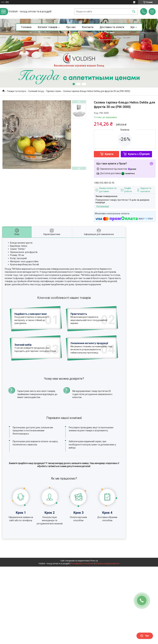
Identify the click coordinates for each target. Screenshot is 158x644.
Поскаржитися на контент (82, 564)
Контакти (88, 27)
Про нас (71, 27)
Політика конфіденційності (108, 564)
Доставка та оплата (112, 27)
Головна (26, 27)
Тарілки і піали (53, 91)
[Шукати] (134, 12)
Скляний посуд (36, 91)
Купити (109, 154)
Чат (145, 636)
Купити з (139, 154)
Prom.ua (94, 561)
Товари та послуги (16, 91)
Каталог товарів (48, 27)
